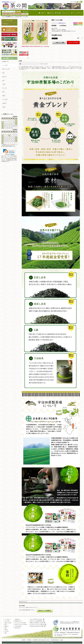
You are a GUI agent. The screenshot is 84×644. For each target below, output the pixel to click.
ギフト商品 (5, 100)
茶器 (3, 92)
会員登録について (18, 621)
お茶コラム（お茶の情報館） (37, 621)
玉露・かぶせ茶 (6, 69)
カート (74, 13)
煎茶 (3, 73)
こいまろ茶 (17, 16)
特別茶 (4, 96)
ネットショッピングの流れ (20, 623)
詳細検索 (26, 11)
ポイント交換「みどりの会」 (37, 619)
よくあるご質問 (18, 626)
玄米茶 (4, 84)
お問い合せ (52, 13)
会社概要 (59, 13)
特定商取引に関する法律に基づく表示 (41, 640)
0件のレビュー (62, 23)
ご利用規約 (29, 640)
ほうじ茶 (4, 88)
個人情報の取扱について (57, 640)
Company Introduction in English (38, 626)
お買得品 (4, 103)
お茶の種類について (9, 16)
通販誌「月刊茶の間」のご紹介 (38, 623)
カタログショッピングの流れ (21, 624)
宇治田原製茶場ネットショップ (9, 2)
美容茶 (4, 107)
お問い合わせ (17, 628)
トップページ (7, 619)
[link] (9, 152)
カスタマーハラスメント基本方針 (38, 624)
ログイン (80, 13)
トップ (3, 16)
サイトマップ (67, 13)
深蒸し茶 (4, 77)
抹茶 (3, 80)
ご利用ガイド (43, 13)
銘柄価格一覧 (5, 61)
